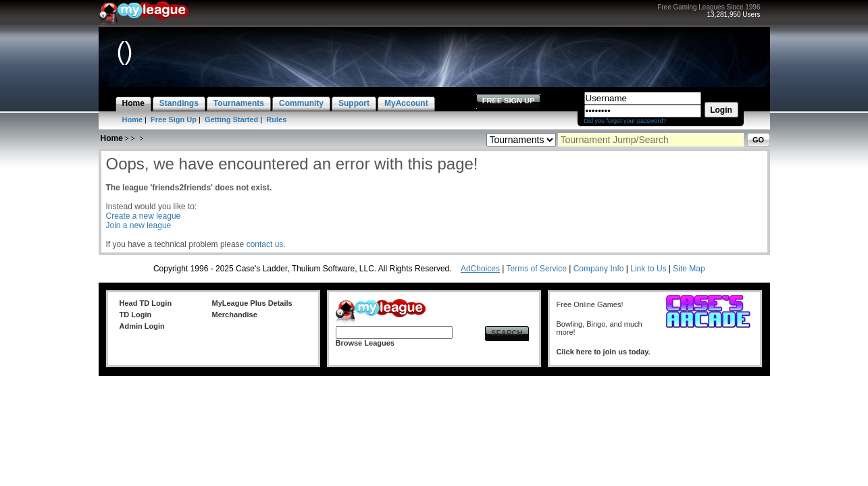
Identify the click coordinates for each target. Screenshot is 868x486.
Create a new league (144, 216)
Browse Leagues (365, 343)
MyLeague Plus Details (252, 303)
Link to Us (648, 269)
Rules (276, 119)
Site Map (689, 269)
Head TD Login (146, 303)
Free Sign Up (174, 119)
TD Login (136, 315)
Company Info (599, 269)
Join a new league (139, 225)
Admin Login (142, 326)
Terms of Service (537, 269)
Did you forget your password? (626, 121)
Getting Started (231, 119)
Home (133, 119)
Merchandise (235, 315)
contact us (265, 244)
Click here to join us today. (604, 352)
